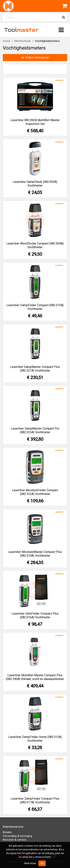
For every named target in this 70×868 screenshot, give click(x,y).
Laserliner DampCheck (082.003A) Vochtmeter (35, 184)
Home (7, 41)
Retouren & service (14, 840)
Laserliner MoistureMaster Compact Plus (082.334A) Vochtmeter (35, 554)
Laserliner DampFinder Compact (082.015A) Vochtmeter (35, 307)
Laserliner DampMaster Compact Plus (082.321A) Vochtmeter (35, 369)
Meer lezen (30, 863)
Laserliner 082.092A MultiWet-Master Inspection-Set (35, 122)
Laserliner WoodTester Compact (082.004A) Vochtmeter (35, 245)
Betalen (7, 832)
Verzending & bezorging (17, 836)
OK (42, 863)
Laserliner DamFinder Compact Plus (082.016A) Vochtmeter (35, 615)
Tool (21, 30)
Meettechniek (23, 41)
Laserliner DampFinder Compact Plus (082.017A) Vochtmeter (35, 800)
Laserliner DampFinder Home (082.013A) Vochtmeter (35, 739)
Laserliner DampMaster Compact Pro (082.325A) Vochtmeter (35, 430)
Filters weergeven (35, 57)
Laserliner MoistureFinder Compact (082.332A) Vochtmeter (35, 492)
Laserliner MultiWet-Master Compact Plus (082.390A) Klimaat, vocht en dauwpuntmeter (35, 677)
